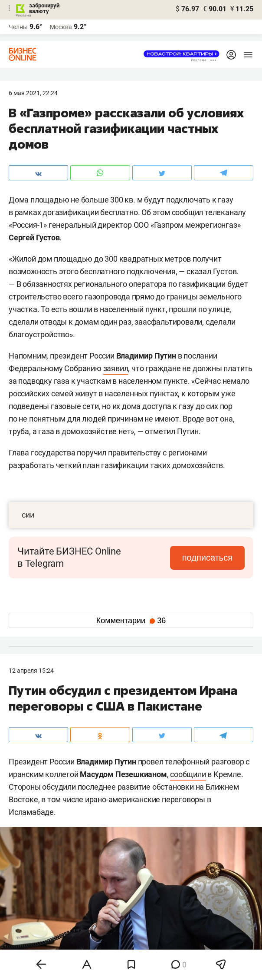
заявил (116, 368)
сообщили (188, 774)
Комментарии (131, 621)
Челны (18, 27)
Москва (61, 27)
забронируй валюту (44, 8)
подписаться (208, 558)
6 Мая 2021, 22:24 (33, 93)
